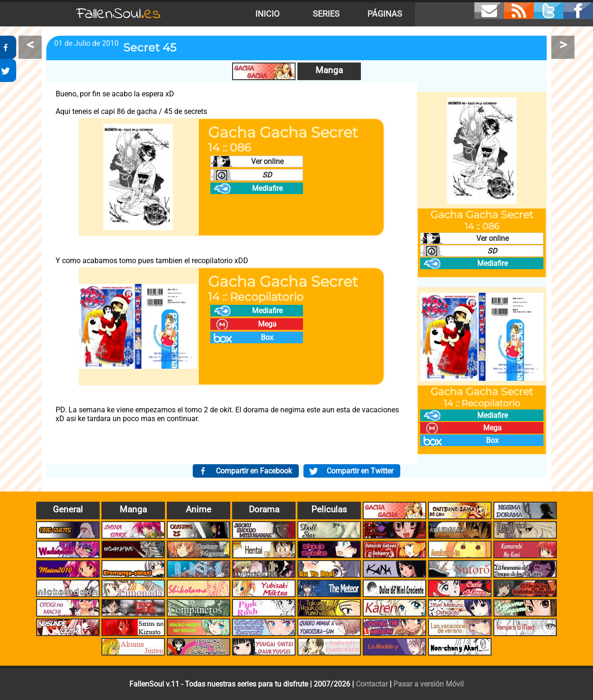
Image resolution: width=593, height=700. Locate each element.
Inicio (267, 14)
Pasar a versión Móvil (429, 684)
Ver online (267, 161)
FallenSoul (119, 14)
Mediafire (267, 188)
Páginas (385, 14)
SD (267, 175)
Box (267, 337)
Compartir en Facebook (254, 471)
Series (326, 14)
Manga (329, 70)
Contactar (372, 684)
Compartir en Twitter (360, 471)
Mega (267, 324)
